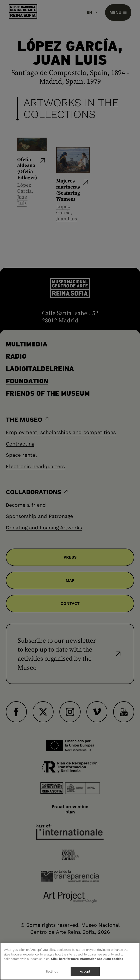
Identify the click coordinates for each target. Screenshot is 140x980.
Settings (52, 972)
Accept (85, 972)
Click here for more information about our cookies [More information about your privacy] (87, 960)
